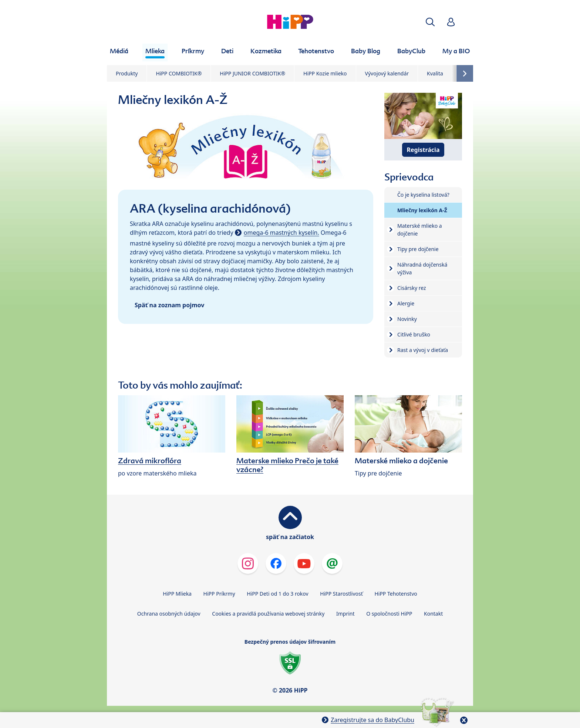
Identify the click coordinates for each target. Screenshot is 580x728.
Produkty (127, 73)
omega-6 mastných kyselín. (281, 233)
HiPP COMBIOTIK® (179, 73)
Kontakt (433, 614)
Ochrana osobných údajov (169, 614)
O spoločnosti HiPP (389, 614)
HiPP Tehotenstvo (396, 594)
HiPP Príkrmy (219, 594)
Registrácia (423, 150)
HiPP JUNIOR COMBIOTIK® (252, 73)
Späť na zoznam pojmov (169, 305)
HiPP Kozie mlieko (325, 73)
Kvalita (435, 73)
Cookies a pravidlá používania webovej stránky (268, 614)
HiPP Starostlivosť (341, 594)
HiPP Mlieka (177, 594)
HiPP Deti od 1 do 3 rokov (277, 594)
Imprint (345, 614)
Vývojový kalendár (387, 73)
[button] (430, 22)
